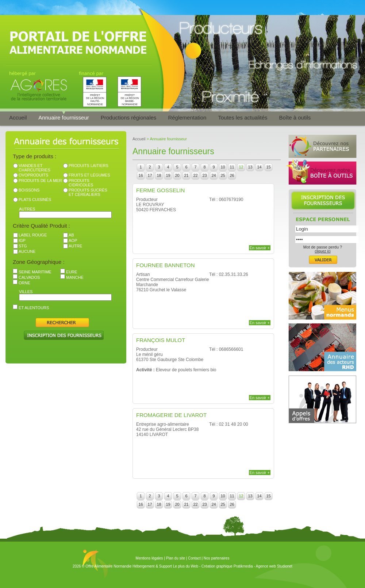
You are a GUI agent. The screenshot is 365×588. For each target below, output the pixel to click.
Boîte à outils (295, 117)
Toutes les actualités (243, 117)
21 (186, 175)
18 (159, 175)
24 (214, 175)
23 (204, 175)
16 (141, 175)
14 (259, 167)
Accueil (18, 117)
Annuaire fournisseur (64, 117)
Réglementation (187, 117)
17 (150, 175)
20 (177, 175)
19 (168, 175)
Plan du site (176, 558)
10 (223, 167)
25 (223, 175)
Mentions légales (149, 558)
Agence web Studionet (274, 566)
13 (250, 167)
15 (268, 167)
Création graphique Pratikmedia (227, 566)
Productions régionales (129, 117)
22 (195, 175)
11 (232, 167)
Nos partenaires (217, 558)
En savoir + (260, 248)
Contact (194, 558)
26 (232, 175)
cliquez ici (322, 251)
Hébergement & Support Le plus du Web (166, 566)
